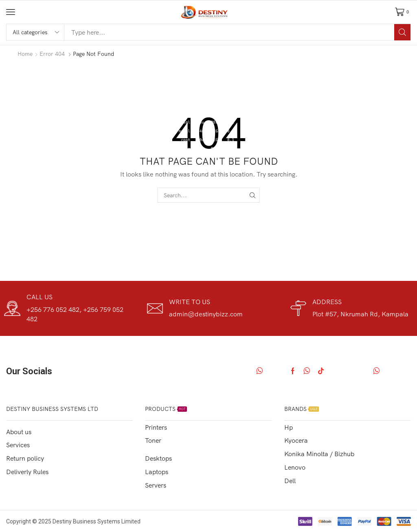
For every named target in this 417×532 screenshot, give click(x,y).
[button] (11, 12)
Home (25, 54)
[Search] (402, 32)
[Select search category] (35, 32)
